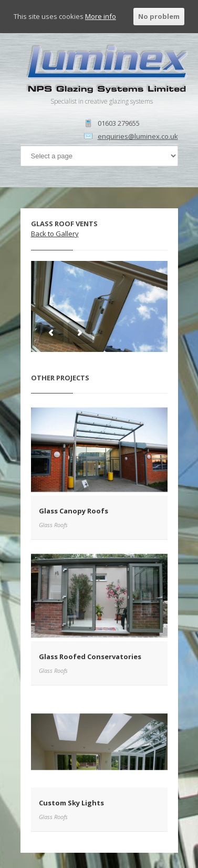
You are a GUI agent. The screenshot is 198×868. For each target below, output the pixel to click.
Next (80, 333)
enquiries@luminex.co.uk (138, 136)
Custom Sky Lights (71, 803)
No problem (159, 16)
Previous (51, 333)
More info (101, 16)
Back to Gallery (55, 234)
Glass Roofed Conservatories (90, 657)
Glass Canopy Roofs (74, 511)
